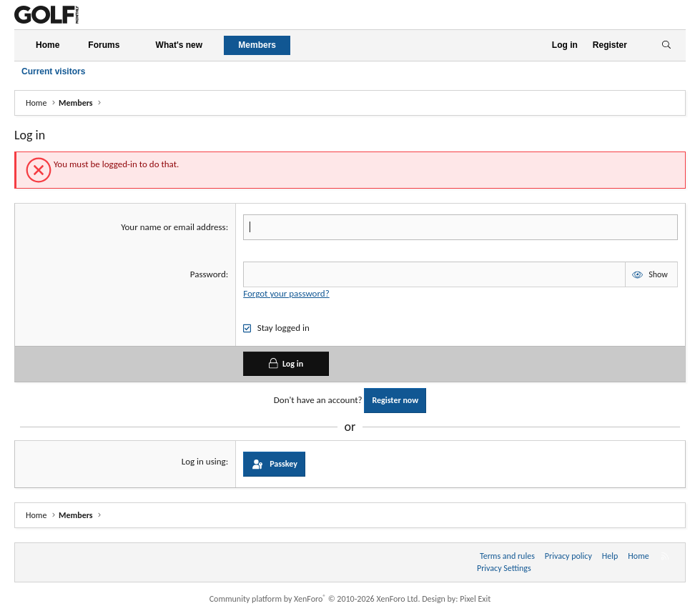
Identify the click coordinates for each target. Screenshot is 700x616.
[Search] (666, 45)
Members (257, 45)
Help (610, 556)
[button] (132, 45)
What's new (179, 45)
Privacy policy (568, 556)
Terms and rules (507, 556)
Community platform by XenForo (315, 599)
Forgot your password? (286, 293)
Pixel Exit (475, 599)
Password (208, 274)
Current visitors (53, 71)
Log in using (204, 461)
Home (48, 45)
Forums (104, 45)
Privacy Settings (504, 568)
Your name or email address (173, 227)
